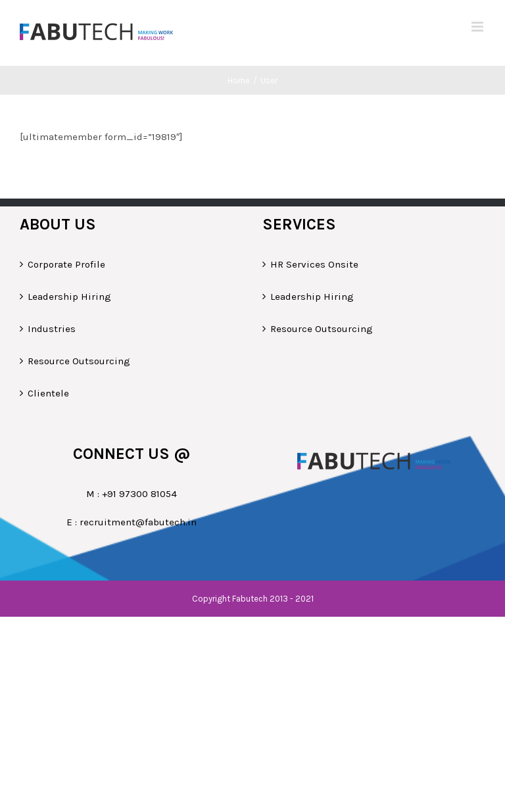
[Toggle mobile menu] (478, 27)
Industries (52, 329)
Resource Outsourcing (79, 361)
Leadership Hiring (69, 297)
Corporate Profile (66, 264)
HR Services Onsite (314, 264)
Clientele (48, 393)
